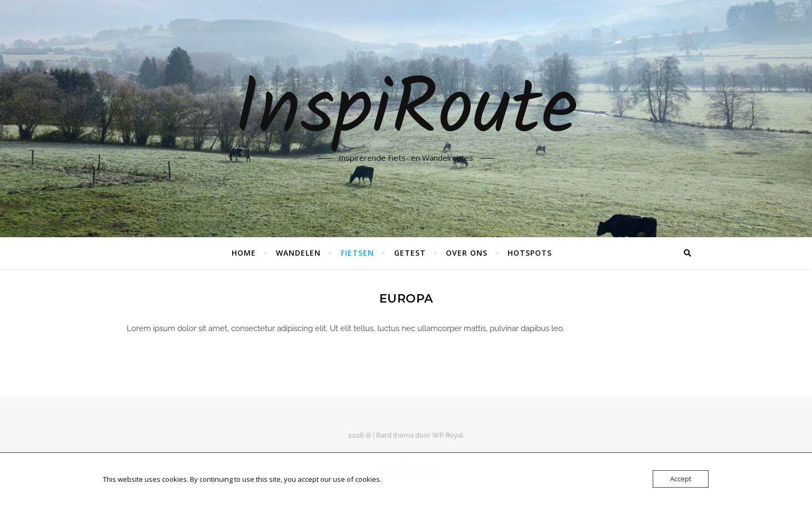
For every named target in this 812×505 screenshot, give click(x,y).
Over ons (467, 253)
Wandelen (298, 253)
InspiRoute (406, 112)
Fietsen (357, 253)
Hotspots (530, 253)
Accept (681, 479)
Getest (410, 253)
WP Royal (448, 435)
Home (244, 253)
